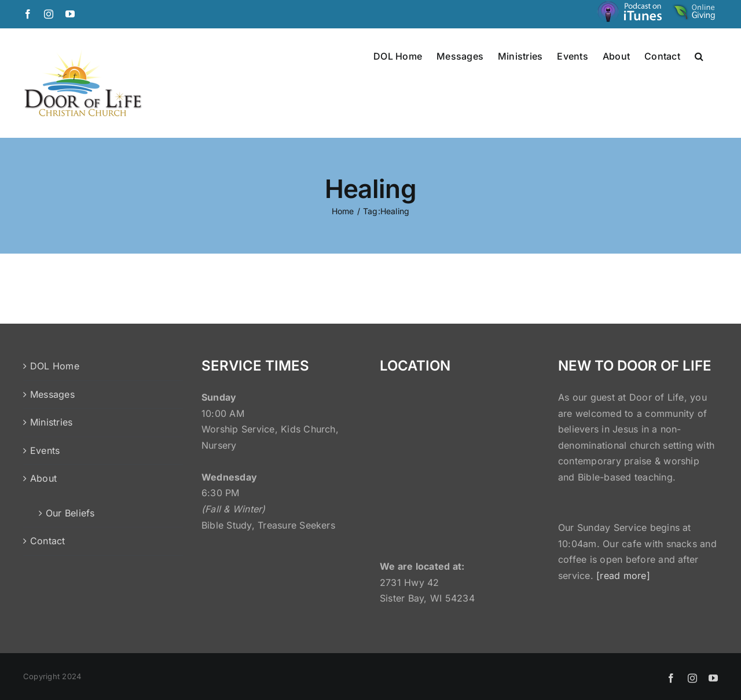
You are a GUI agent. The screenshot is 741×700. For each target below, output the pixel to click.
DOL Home (55, 366)
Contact (48, 541)
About (43, 478)
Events (45, 450)
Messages (52, 394)
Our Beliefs (70, 513)
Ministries (51, 422)
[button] (699, 56)
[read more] (623, 576)
